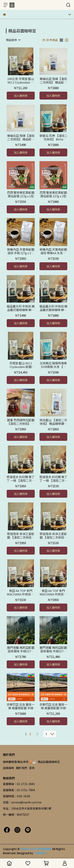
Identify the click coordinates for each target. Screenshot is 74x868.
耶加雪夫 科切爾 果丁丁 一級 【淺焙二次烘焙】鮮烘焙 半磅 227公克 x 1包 (53, 479)
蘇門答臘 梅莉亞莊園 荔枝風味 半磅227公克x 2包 (53, 649)
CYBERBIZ (40, 853)
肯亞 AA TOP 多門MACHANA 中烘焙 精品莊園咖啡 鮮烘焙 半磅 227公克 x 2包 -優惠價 (53, 592)
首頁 (32, 768)
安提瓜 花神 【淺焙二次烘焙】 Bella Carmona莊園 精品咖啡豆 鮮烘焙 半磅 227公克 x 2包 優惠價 (53, 137)
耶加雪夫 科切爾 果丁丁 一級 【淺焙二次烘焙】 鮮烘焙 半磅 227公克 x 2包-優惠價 (21, 479)
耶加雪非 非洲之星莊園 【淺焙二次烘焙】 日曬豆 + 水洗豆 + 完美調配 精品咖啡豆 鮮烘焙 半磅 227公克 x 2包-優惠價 (21, 536)
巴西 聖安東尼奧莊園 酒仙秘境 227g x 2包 (53, 194)
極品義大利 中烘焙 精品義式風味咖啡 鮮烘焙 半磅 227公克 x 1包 (21, 308)
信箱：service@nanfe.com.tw (22, 802)
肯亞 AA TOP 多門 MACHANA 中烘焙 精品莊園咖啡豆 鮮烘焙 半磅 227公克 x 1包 (21, 592)
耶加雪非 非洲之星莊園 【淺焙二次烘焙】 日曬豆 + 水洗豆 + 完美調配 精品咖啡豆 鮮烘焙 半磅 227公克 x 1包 (53, 536)
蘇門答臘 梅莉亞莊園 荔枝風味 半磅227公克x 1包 (21, 649)
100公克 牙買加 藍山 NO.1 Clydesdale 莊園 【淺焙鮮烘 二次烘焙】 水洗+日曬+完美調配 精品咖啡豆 (21, 81)
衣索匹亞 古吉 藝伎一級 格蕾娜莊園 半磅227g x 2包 (53, 706)
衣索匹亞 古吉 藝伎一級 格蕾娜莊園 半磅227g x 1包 (21, 706)
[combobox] (13, 40)
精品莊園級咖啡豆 (49, 762)
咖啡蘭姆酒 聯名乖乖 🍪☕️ (19, 762)
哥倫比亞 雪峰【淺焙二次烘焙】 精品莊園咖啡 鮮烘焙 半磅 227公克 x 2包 (53, 81)
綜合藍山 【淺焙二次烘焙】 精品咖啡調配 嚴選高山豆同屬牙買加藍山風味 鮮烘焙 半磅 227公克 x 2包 (53, 422)
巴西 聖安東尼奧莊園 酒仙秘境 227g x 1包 (21, 194)
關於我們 (22, 768)
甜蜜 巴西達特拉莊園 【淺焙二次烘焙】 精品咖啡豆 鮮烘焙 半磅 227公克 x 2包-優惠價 (21, 422)
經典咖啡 (8, 768)
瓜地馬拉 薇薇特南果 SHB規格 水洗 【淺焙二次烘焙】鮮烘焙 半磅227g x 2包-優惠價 (53, 365)
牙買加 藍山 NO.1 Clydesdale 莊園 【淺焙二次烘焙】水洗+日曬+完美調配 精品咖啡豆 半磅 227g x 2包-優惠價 (21, 365)
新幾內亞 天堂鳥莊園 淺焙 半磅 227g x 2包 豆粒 (21, 251)
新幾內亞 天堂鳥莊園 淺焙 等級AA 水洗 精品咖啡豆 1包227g (53, 251)
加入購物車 (21, 96)
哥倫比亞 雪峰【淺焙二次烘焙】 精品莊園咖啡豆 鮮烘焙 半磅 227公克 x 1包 (21, 137)
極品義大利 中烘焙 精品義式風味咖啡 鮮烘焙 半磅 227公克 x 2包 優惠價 (53, 308)
